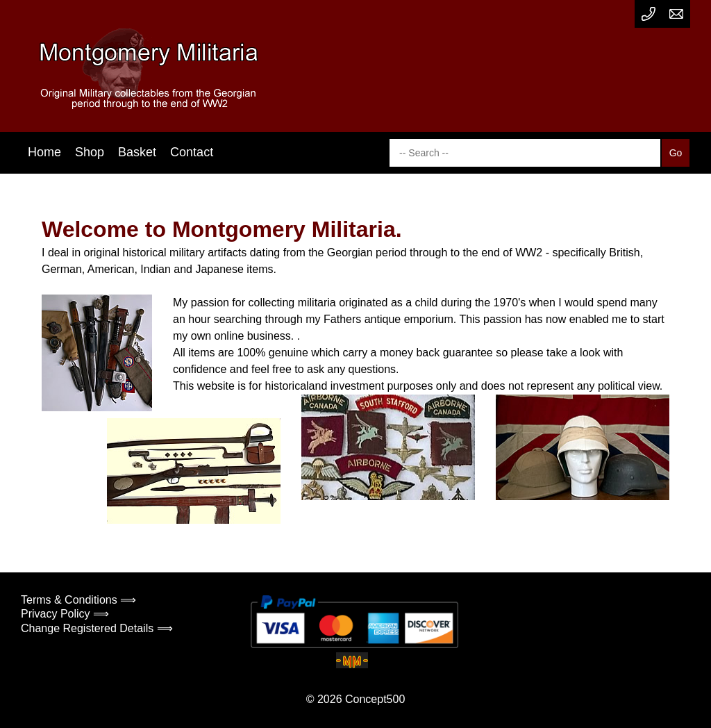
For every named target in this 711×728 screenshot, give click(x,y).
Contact (192, 152)
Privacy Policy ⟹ (65, 614)
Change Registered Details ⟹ (97, 628)
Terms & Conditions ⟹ (78, 600)
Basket (137, 152)
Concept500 (375, 699)
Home (44, 152)
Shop (90, 152)
